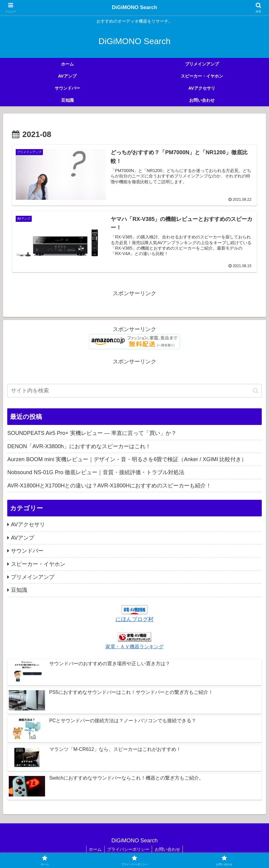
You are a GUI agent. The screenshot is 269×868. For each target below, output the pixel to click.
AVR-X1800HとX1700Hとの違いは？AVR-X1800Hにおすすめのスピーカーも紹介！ (109, 486)
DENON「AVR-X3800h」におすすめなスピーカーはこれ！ (79, 446)
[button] (256, 391)
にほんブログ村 (134, 619)
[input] (134, 391)
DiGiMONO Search (134, 8)
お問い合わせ (168, 849)
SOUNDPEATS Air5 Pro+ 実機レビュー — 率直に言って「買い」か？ (92, 433)
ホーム (94, 849)
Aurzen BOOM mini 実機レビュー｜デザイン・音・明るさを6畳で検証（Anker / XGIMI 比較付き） (127, 459)
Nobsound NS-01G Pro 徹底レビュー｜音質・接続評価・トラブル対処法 (96, 473)
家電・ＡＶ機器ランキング (134, 646)
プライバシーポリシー (128, 849)
